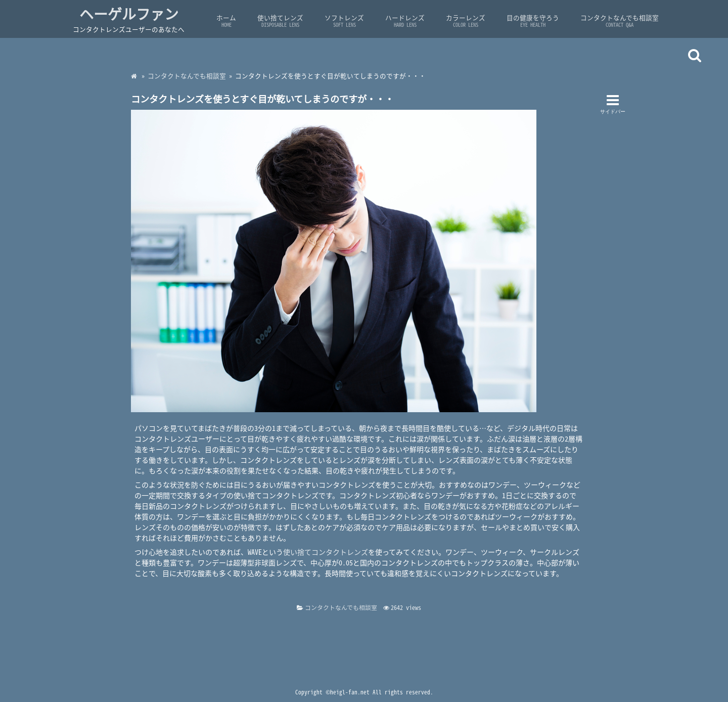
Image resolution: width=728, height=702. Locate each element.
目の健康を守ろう (533, 20)
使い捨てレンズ (280, 20)
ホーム (226, 20)
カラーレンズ (466, 20)
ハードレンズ (405, 20)
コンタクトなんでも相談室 (620, 20)
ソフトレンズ (344, 20)
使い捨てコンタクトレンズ (326, 552)
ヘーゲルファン (129, 14)
